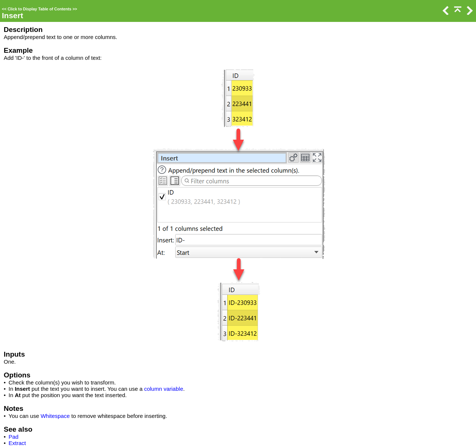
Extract (17, 443)
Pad (14, 437)
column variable (163, 389)
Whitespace (55, 416)
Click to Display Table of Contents (39, 9)
